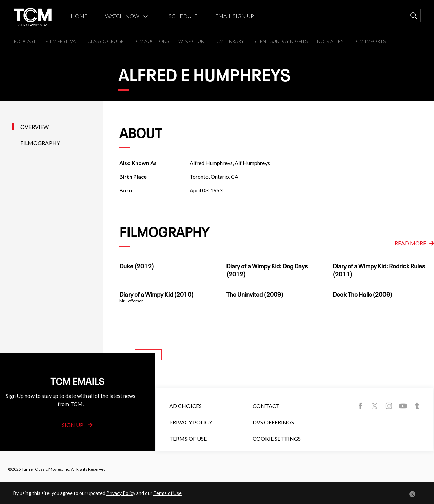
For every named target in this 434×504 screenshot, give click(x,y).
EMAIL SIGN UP (234, 16)
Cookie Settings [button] (277, 438)
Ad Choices (185, 406)
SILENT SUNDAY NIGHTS (281, 41)
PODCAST (25, 41)
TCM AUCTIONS (151, 41)
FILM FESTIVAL (62, 41)
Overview (35, 127)
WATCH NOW (122, 16)
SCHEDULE (183, 16)
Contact (266, 406)
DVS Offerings (273, 422)
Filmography (40, 143)
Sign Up (77, 425)
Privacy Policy (191, 422)
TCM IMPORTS (369, 41)
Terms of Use (188, 438)
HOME (79, 16)
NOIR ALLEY (330, 41)
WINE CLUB (191, 41)
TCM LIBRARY (229, 41)
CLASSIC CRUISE (106, 41)
